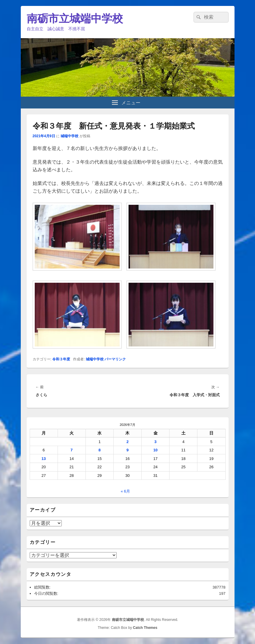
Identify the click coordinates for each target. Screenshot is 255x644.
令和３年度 (61, 359)
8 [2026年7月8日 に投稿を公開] (100, 450)
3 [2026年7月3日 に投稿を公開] (155, 442)
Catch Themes (145, 628)
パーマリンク (115, 359)
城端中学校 (69, 136)
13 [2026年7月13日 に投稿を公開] (44, 459)
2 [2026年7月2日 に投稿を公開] (127, 442)
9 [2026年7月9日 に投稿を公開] (127, 450)
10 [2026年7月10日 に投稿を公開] (155, 450)
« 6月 (125, 491)
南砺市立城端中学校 (75, 19)
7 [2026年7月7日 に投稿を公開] (72, 450)
